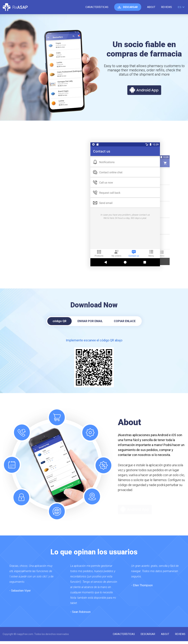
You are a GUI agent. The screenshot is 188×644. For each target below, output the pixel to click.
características (97, 7)
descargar (130, 7)
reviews (167, 7)
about (151, 7)
